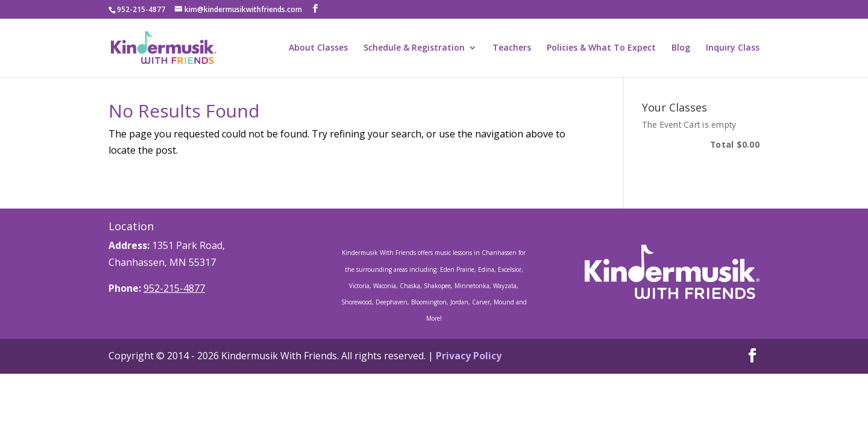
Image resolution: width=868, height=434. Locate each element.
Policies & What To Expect (601, 48)
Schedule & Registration (414, 48)
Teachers (512, 48)
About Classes (318, 48)
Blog (681, 48)
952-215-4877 (174, 288)
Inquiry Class (733, 48)
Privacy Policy (469, 356)
